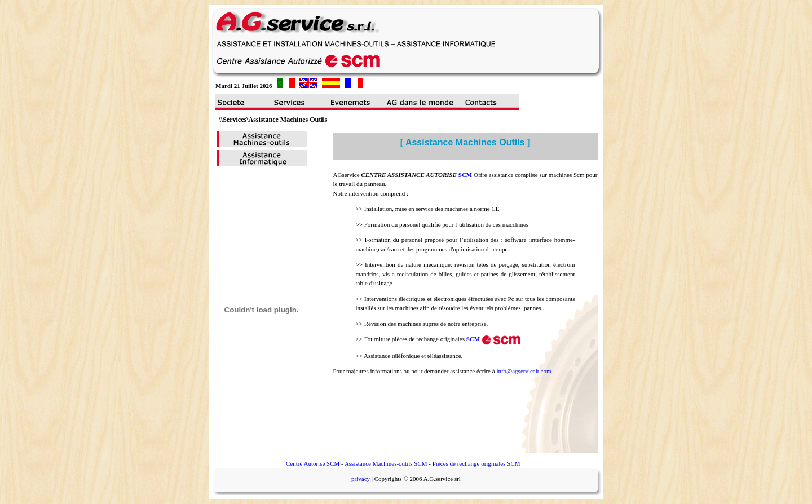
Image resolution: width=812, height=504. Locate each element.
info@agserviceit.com (524, 371)
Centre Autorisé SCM (313, 463)
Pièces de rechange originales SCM (476, 463)
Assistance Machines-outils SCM (386, 463)
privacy (361, 479)
